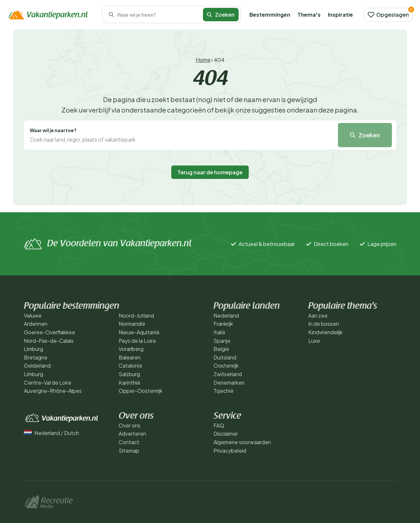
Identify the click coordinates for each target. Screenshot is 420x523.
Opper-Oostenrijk (141, 391)
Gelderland (37, 366)
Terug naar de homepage (210, 172)
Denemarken (229, 383)
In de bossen (324, 324)
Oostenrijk (226, 366)
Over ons (130, 425)
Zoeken (221, 15)
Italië (219, 332)
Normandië (132, 324)
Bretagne (36, 357)
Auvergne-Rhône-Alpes (53, 391)
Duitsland (225, 357)
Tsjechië (223, 391)
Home (203, 60)
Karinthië (129, 383)
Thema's (309, 15)
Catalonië (130, 366)
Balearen (130, 357)
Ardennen (36, 324)
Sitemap (129, 451)
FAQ (219, 425)
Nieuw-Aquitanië (139, 332)
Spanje (222, 341)
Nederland (226, 315)
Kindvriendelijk (325, 332)
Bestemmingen (270, 15)
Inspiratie (340, 15)
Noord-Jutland (136, 315)
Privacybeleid (230, 451)
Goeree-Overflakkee (50, 332)
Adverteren (132, 434)
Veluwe (33, 315)
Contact (129, 442)
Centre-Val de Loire (48, 383)
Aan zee (318, 315)
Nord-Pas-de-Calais (49, 341)
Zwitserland (228, 374)
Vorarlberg (131, 349)
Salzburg (129, 374)
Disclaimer (226, 434)
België (221, 349)
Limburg (34, 349)
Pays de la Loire (137, 341)
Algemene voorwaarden (242, 442)
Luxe (314, 341)
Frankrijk (223, 324)
